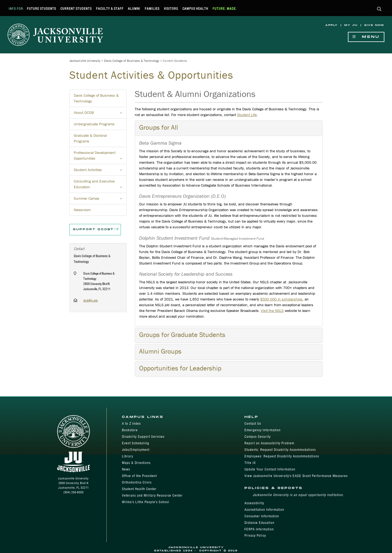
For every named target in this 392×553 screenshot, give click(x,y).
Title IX (250, 463)
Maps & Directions (136, 463)
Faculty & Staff (110, 9)
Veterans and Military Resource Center (152, 495)
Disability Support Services (143, 437)
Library (128, 456)
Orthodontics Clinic (137, 482)
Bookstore (130, 430)
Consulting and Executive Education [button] (100, 186)
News (126, 469)
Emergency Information (263, 430)
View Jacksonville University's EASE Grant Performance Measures (296, 476)
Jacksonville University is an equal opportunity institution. (298, 495)
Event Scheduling (136, 443)
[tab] (229, 128)
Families (152, 9)
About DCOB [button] (100, 114)
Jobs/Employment (136, 450)
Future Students (42, 9)
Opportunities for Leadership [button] (180, 368)
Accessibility (254, 503)
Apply (332, 25)
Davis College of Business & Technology (132, 61)
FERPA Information (259, 529)
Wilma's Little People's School (146, 502)
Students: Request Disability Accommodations (280, 450)
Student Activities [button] (100, 171)
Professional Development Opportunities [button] (100, 157)
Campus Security (258, 437)
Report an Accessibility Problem (269, 443)
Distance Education (259, 523)
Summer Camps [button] (100, 200)
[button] (379, 9)
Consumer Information (262, 516)
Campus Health (195, 9)
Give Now (374, 25)
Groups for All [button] (159, 127)
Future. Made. (225, 9)
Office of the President (139, 476)
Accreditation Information (264, 510)
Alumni (134, 9)
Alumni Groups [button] (160, 351)
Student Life (247, 115)
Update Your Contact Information (270, 469)
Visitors (171, 9)
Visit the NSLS (272, 311)
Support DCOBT (96, 230)
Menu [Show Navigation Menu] (366, 37)
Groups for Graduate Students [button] (182, 335)
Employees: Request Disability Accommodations (282, 456)
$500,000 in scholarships (281, 299)
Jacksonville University (85, 61)
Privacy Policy (255, 535)
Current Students (76, 9)
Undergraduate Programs (94, 124)
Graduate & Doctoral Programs (90, 138)
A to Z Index (131, 423)
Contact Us (253, 423)
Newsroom (82, 210)
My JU (351, 25)
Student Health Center (139, 489)
